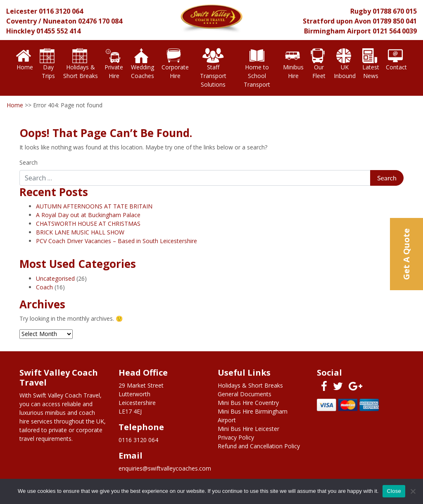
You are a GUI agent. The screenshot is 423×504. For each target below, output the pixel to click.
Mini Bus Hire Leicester (248, 429)
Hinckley (20, 31)
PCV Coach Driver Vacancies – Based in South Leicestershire (116, 241)
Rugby (361, 11)
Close (394, 491)
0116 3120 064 (61, 11)
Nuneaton (60, 21)
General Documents (245, 394)
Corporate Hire (175, 63)
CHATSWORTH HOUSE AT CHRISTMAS (88, 224)
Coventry (21, 21)
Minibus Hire (293, 63)
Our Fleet (318, 63)
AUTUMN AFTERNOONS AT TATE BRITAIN (94, 206)
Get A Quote (406, 254)
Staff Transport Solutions (213, 67)
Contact (396, 59)
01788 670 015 (395, 11)
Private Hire (114, 63)
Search (29, 162)
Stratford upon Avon (337, 21)
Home (25, 59)
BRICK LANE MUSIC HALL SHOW (80, 232)
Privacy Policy (236, 437)
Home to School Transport (257, 67)
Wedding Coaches (142, 63)
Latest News (371, 63)
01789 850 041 (395, 21)
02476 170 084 (100, 21)
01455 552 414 (58, 31)
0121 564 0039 (395, 31)
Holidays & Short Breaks (81, 63)
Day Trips (47, 63)
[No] (413, 491)
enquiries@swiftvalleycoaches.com (165, 468)
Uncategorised (55, 278)
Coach (44, 287)
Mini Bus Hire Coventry (248, 403)
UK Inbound (345, 63)
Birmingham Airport (337, 31)
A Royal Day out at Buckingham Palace (88, 215)
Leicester (22, 11)
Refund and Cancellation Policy (259, 446)
